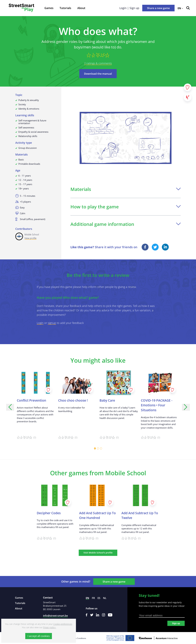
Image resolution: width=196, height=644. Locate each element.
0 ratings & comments (98, 63)
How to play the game (126, 207)
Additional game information (126, 224)
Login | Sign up (129, 8)
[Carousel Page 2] (98, 448)
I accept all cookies (39, 636)
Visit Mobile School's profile (98, 553)
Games (49, 8)
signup (52, 323)
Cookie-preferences (63, 624)
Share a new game (158, 8)
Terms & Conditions (78, 638)
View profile (30, 238)
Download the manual (98, 74)
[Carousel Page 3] (101, 448)
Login (40, 323)
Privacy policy (50, 627)
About (81, 8)
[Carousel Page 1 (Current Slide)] (95, 448)
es (99, 598)
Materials (126, 189)
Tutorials (65, 8)
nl (105, 598)
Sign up (176, 623)
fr (93, 598)
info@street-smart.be (55, 616)
